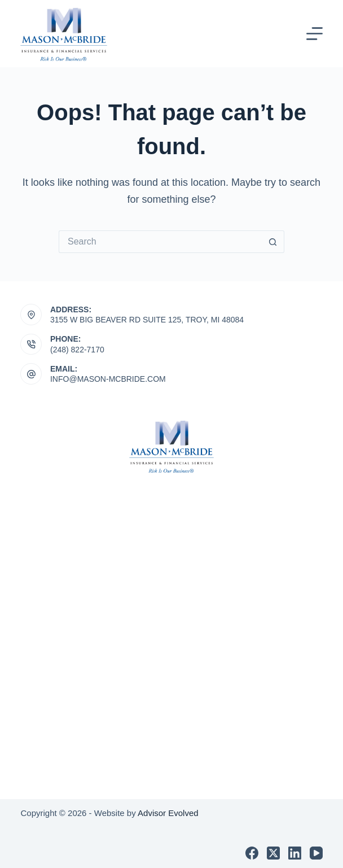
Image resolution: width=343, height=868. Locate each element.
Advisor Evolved (168, 813)
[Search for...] (160, 242)
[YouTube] (316, 853)
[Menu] (315, 34)
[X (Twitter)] (273, 853)
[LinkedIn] (295, 853)
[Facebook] (252, 853)
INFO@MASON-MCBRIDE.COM (108, 379)
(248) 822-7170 (77, 350)
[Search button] (273, 242)
